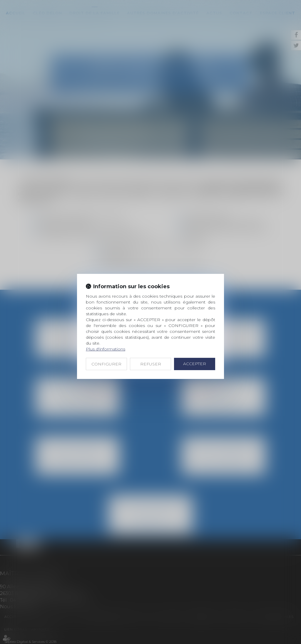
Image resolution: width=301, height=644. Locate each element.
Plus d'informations (106, 349)
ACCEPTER (195, 364)
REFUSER (151, 364)
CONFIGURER (106, 364)
